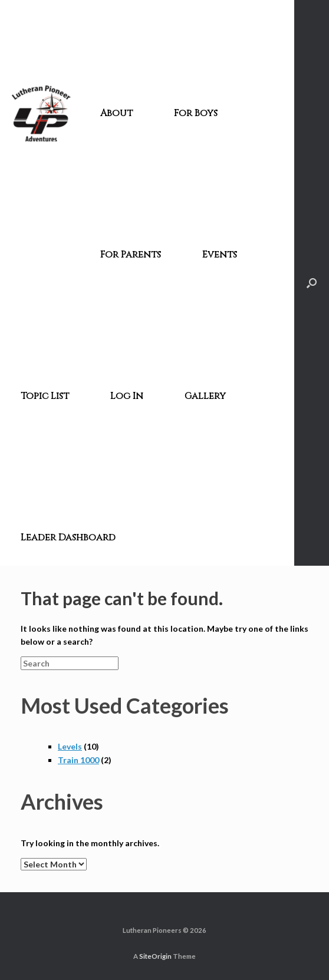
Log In (127, 396)
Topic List (45, 396)
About (116, 113)
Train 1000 (78, 760)
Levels (70, 746)
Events (220, 255)
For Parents (131, 255)
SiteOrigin (155, 956)
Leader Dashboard (68, 537)
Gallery (205, 396)
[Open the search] (312, 283)
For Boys (196, 113)
